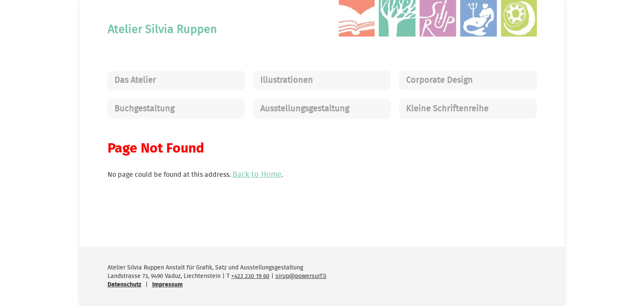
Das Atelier (135, 80)
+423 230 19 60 (250, 276)
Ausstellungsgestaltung (305, 109)
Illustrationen (287, 80)
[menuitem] (176, 80)
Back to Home (257, 175)
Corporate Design (439, 80)
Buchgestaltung (144, 109)
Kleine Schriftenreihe (447, 109)
